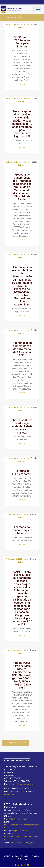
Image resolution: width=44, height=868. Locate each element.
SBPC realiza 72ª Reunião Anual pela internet (22, 42)
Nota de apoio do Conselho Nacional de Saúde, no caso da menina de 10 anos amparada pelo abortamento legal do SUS (22, 124)
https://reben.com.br (18, 819)
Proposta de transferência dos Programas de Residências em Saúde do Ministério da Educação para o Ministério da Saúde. (22, 187)
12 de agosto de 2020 (14, 407)
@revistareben (21, 831)
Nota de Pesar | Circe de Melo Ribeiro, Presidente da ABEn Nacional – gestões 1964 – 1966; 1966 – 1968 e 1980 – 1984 (22, 675)
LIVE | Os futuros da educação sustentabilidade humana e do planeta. (22, 426)
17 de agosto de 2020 (14, 330)
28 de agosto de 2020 (14, 25)
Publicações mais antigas (15, 743)
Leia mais (22, 84)
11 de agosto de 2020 (14, 458)
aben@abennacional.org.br (24, 784)
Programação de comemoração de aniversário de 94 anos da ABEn (22, 349)
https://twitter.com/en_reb (22, 842)
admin (27, 25)
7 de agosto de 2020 (14, 514)
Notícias (21, 28)
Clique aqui (9, 794)
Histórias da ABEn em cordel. (22, 472)
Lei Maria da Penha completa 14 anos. (22, 530)
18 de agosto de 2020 (14, 162)
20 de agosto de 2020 (14, 99)
